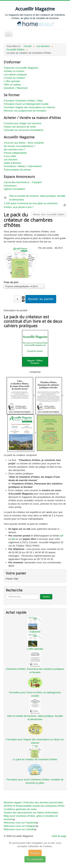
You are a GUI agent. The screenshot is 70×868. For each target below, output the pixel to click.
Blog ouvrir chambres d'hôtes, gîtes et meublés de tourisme (31, 818)
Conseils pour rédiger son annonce (23, 123)
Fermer (35, 853)
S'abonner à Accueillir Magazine (21, 68)
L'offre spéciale (12, 81)
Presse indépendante (15, 153)
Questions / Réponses (16, 88)
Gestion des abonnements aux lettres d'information (31, 813)
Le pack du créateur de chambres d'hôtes (35, 759)
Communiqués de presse (17, 170)
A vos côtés (10, 156)
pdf (61, 536)
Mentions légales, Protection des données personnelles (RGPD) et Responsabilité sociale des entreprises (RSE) (34, 804)
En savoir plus (35, 859)
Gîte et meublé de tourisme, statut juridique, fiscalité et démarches (37, 198)
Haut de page (59, 836)
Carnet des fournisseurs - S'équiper (23, 182)
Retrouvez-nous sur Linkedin (20, 829)
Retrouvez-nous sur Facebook (21, 823)
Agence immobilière (14, 189)
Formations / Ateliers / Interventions (23, 166)
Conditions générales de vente (20, 809)
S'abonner (35, 632)
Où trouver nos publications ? (20, 146)
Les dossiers (11, 160)
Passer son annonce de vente (20, 127)
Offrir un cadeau (12, 85)
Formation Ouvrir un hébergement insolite (26, 104)
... (6, 594)
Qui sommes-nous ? (15, 149)
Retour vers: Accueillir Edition (49, 214)
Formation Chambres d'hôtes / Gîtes (23, 101)
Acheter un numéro (14, 71)
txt (13, 539)
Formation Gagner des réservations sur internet (29, 107)
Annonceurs (10, 186)
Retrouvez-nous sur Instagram (21, 826)
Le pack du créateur (14, 78)
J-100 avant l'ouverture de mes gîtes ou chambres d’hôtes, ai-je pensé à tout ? (31, 205)
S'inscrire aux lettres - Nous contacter (24, 143)
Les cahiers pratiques (15, 74)
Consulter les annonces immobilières (24, 130)
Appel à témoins (12, 163)
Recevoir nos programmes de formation (25, 111)
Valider (46, 597)
